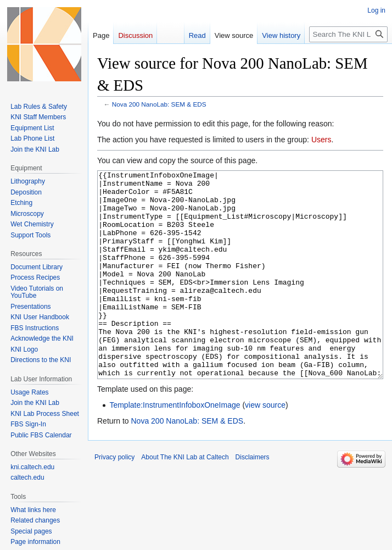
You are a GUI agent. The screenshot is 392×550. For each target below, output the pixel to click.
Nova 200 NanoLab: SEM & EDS (159, 104)
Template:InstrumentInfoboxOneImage (175, 446)
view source (265, 446)
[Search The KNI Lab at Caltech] (348, 34)
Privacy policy (114, 498)
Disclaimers (253, 498)
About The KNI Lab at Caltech (185, 498)
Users (321, 140)
